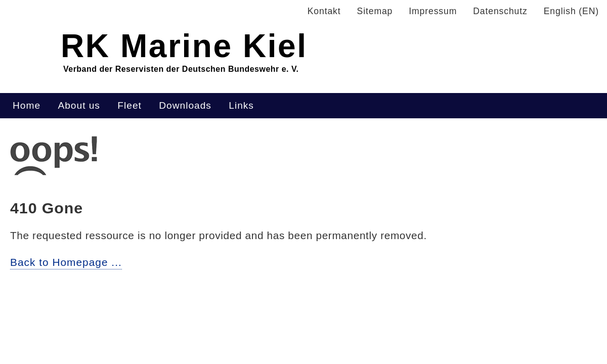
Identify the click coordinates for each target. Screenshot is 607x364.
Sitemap (375, 11)
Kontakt (324, 11)
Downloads (185, 105)
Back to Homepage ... (66, 262)
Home (27, 105)
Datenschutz (500, 11)
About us (79, 105)
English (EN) (571, 11)
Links (241, 105)
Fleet (129, 105)
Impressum (433, 11)
